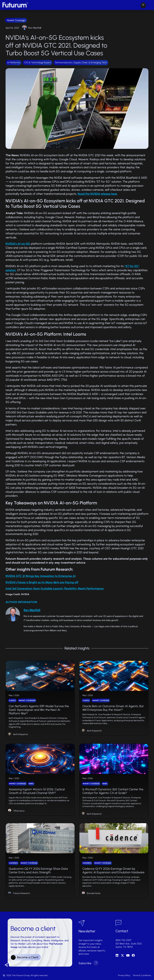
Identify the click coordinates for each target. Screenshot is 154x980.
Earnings (13, 863)
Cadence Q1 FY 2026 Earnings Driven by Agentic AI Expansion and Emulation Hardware (113, 870)
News (31, 784)
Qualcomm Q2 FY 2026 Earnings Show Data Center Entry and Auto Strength (38, 870)
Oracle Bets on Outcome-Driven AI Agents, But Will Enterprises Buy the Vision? (113, 708)
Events (12, 700)
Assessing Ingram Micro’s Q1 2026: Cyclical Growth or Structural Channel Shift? (37, 791)
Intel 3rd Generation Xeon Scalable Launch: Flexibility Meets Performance (55, 589)
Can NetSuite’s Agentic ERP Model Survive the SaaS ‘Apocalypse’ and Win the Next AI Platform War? (39, 710)
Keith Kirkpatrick (21, 734)
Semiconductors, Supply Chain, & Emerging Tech (81, 62)
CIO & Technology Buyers (37, 62)
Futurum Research (22, 893)
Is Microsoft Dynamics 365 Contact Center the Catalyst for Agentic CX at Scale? (113, 791)
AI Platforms (14, 62)
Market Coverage (16, 20)
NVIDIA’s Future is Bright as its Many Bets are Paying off (42, 582)
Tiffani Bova (19, 811)
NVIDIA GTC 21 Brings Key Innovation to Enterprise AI (41, 576)
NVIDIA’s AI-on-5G (18, 244)
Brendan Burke (94, 893)
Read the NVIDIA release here (97, 194)
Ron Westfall (35, 28)
